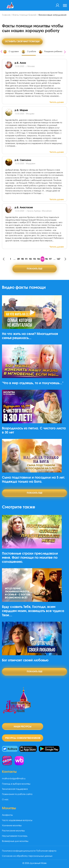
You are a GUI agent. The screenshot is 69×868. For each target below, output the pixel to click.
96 (46, 259)
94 (39, 259)
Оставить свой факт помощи (22, 42)
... (15, 259)
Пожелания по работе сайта (17, 794)
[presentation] (1, 51)
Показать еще (35, 269)
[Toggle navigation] (65, 6)
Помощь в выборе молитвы (16, 784)
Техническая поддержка (15, 789)
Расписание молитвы (13, 831)
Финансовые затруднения (52, 15)
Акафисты (7, 815)
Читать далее (57, 102)
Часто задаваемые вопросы (17, 820)
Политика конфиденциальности (19, 851)
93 (35, 259)
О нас (5, 800)
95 (43, 259)
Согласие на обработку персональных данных (27, 856)
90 (23, 259)
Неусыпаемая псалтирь (15, 836)
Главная (6, 15)
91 (26, 259)
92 (30, 259)
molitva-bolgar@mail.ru (14, 779)
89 (19, 259)
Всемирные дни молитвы (15, 841)
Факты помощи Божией (24, 15)
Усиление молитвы (12, 826)
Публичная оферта (46, 851)
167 (58, 259)
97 (50, 259)
